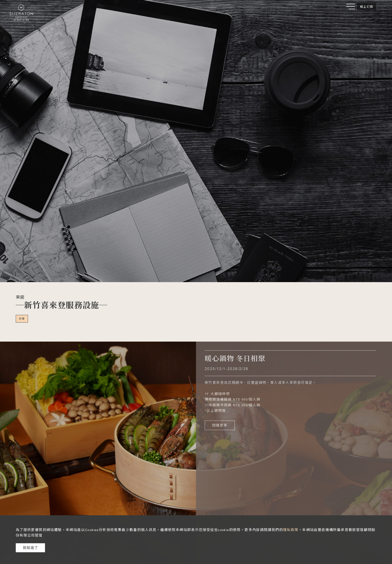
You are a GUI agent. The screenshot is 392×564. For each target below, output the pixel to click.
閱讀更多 (220, 425)
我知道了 (30, 548)
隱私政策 (291, 530)
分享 (22, 319)
